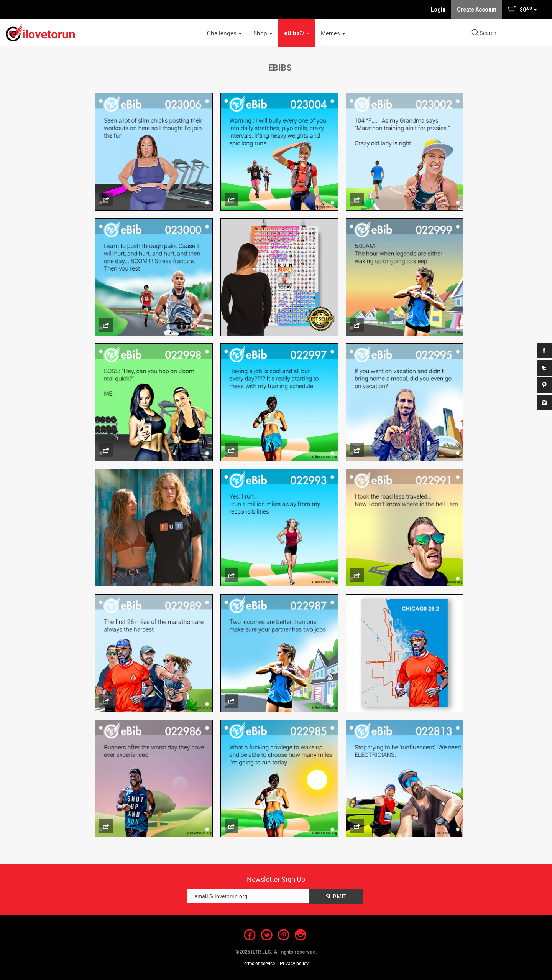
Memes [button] (333, 33)
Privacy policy (294, 963)
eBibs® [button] (297, 33)
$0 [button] (522, 9)
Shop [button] (263, 33)
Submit (475, 33)
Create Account (477, 10)
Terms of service (258, 963)
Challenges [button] (224, 33)
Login (438, 10)
